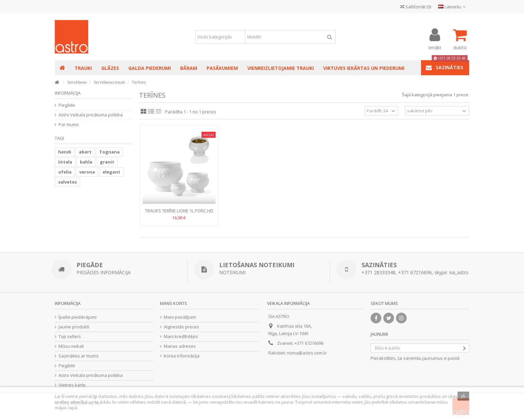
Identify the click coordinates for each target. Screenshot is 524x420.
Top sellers (70, 337)
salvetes (68, 182)
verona (87, 172)
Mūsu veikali (71, 346)
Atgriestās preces (181, 327)
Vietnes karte (72, 385)
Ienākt (435, 47)
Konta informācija (182, 356)
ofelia (65, 172)
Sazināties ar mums (79, 356)
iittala (65, 162)
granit (107, 162)
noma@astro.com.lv (307, 353)
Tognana (109, 152)
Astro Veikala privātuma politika (91, 115)
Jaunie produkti (74, 327)
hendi (65, 152)
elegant (111, 172)
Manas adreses (180, 346)
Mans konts (174, 303)
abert (85, 152)
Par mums (69, 125)
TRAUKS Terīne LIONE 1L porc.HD (179, 211)
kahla (86, 162)
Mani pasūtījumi (180, 317)
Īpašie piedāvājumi (78, 317)
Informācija (68, 93)
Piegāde (67, 105)
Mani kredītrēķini (181, 337)
